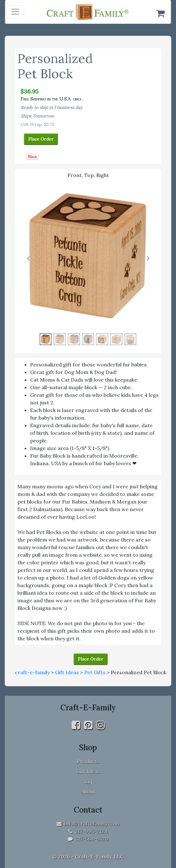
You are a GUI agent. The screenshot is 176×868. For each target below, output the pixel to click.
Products (88, 761)
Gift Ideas (67, 672)
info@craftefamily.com (88, 824)
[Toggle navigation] (15, 12)
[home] (88, 12)
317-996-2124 (88, 831)
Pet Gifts (95, 672)
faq (88, 782)
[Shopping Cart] (160, 13)
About (88, 792)
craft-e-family (32, 672)
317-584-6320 (88, 839)
